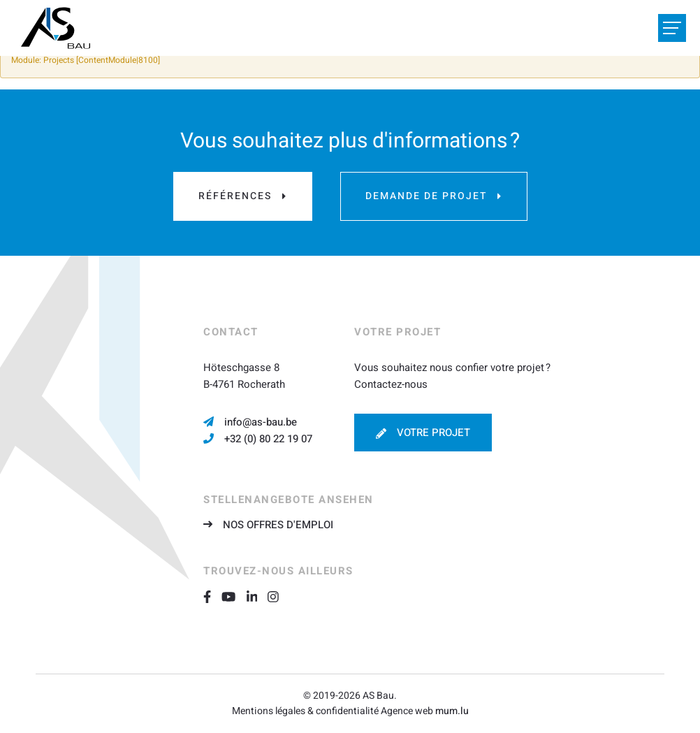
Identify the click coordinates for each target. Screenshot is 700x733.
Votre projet (433, 433)
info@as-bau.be (261, 422)
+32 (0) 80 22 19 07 (268, 439)
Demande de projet (426, 196)
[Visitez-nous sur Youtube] (234, 596)
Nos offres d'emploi (278, 525)
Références (235, 196)
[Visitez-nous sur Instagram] (278, 596)
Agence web (407, 711)
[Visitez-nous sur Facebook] (212, 596)
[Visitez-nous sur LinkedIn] (257, 596)
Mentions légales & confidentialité (305, 711)
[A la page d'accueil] (56, 28)
